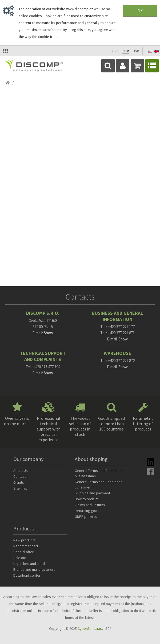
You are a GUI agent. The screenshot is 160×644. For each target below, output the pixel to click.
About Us (21, 471)
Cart (137, 66)
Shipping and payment (92, 493)
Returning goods (88, 511)
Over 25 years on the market (17, 421)
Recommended (26, 546)
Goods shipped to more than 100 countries (111, 424)
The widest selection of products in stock (80, 426)
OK (140, 11)
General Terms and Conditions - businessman (99, 473)
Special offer (23, 552)
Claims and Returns (90, 505)
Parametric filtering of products (143, 424)
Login (123, 66)
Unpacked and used (29, 564)
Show (48, 333)
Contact (20, 476)
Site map (20, 488)
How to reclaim (87, 499)
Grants (19, 482)
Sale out (20, 558)
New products (25, 540)
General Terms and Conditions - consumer (99, 484)
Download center (27, 575)
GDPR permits (86, 517)
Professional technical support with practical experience (49, 429)
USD (136, 51)
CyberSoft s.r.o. (90, 629)
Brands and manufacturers (34, 569)
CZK (115, 51)
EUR (126, 51)
